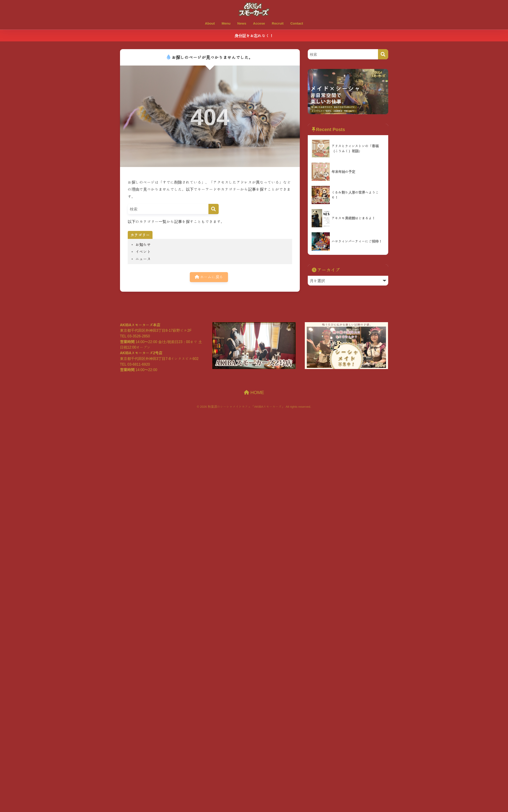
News (242, 23)
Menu (226, 23)
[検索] (214, 209)
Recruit (278, 23)
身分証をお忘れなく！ (254, 36)
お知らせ (143, 244)
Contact (297, 23)
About (210, 23)
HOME (254, 392)
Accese (259, 23)
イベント (143, 252)
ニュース (143, 259)
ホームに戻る (209, 277)
